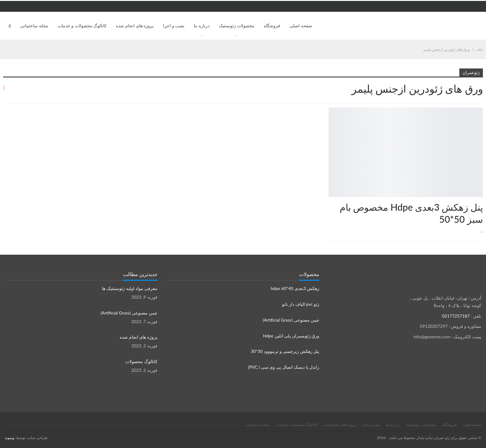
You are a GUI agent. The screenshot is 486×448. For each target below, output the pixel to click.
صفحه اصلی (301, 26)
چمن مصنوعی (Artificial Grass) (291, 320)
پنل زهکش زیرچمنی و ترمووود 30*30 (285, 351)
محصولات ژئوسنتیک (237, 26)
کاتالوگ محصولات (141, 361)
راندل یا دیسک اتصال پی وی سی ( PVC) (284, 367)
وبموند (9, 438)
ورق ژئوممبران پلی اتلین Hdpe (291, 336)
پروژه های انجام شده (135, 26)
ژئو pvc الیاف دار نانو (301, 304)
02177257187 (456, 316)
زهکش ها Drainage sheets (481, 108)
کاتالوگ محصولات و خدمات (82, 26)
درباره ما (202, 26)
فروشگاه (272, 26)
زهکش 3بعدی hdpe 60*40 (295, 288)
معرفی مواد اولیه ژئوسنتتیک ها (130, 288)
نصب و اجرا (174, 26)
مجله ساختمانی (34, 26)
